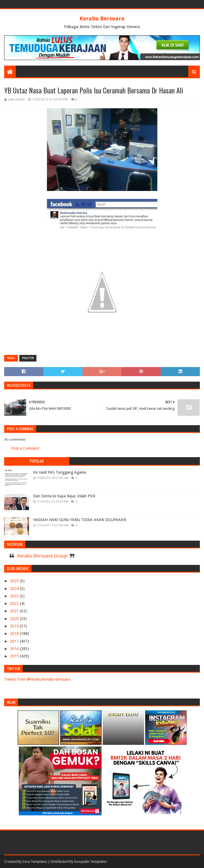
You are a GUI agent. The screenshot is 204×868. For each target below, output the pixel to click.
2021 (15, 611)
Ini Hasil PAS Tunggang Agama (59, 472)
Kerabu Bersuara (102, 18)
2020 (15, 619)
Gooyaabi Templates (90, 862)
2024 (15, 589)
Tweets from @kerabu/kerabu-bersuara (37, 679)
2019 (15, 626)
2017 (15, 641)
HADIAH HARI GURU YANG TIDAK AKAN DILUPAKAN (80, 520)
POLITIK (28, 358)
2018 (15, 634)
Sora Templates (35, 862)
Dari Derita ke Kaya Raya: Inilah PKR (64, 496)
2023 (15, 596)
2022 (15, 603)
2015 (15, 656)
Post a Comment (25, 448)
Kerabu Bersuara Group (42, 556)
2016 (15, 649)
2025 (15, 581)
